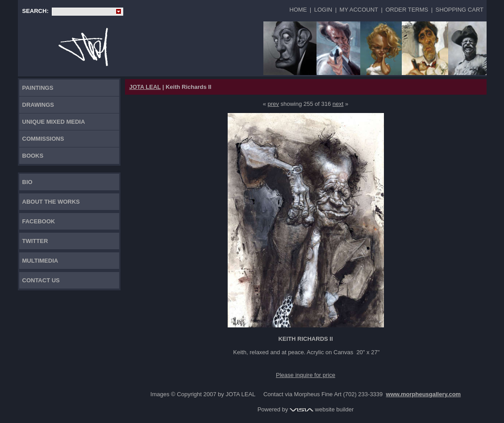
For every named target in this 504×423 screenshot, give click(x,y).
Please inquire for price (306, 375)
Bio (27, 182)
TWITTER (35, 241)
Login (323, 10)
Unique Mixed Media (54, 122)
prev (273, 104)
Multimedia (40, 261)
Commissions (43, 139)
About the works (51, 202)
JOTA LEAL (145, 87)
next (338, 104)
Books (33, 156)
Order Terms (407, 10)
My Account (359, 10)
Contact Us (41, 280)
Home (298, 10)
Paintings (38, 88)
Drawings (38, 105)
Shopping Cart (460, 10)
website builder (322, 409)
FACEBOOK (39, 221)
